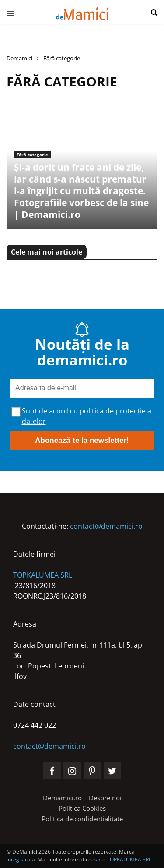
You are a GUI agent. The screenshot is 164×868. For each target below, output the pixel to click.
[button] (154, 13)
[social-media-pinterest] (92, 771)
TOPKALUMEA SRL (43, 575)
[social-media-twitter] (112, 771)
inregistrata (21, 859)
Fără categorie (32, 155)
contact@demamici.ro (106, 526)
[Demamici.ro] (62, 798)
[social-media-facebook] (52, 771)
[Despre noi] (105, 798)
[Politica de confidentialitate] (82, 819)
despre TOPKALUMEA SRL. (120, 859)
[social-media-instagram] (72, 771)
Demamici (19, 58)
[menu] (7, 13)
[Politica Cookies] (82, 808)
